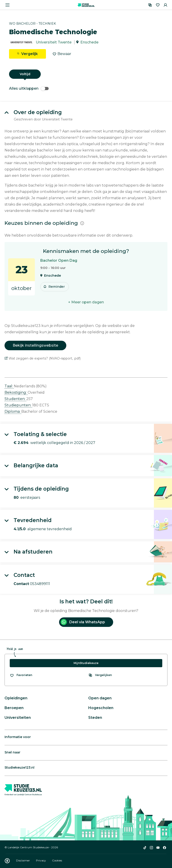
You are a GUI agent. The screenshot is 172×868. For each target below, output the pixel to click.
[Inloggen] (165, 5)
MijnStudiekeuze (86, 663)
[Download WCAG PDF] (7, 861)
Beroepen (14, 708)
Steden (95, 718)
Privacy (41, 860)
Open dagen (100, 698)
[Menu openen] (7, 5)
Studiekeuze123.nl (19, 767)
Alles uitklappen (29, 88)
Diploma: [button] (13, 411)
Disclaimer (23, 860)
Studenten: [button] (15, 399)
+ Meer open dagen (86, 302)
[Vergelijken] (150, 5)
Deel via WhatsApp (83, 622)
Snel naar (12, 752)
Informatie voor (18, 737)
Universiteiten (18, 718)
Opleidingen (16, 698)
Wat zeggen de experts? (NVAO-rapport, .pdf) (43, 358)
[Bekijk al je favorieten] (21, 675)
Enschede (89, 42)
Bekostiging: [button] (16, 392)
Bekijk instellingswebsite (35, 345)
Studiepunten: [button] (18, 405)
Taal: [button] (9, 386)
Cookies (57, 860)
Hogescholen (101, 708)
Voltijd (25, 74)
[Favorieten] (158, 5)
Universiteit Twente (54, 42)
